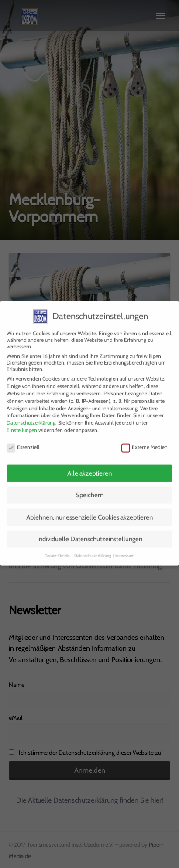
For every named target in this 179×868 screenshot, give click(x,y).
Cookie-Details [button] (58, 549)
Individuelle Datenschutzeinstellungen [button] (90, 533)
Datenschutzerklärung (31, 417)
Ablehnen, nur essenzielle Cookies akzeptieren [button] (89, 511)
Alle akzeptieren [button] (89, 467)
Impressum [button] (125, 549)
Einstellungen (22, 424)
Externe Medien (145, 441)
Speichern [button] (89, 489)
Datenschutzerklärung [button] (93, 549)
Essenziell (23, 441)
